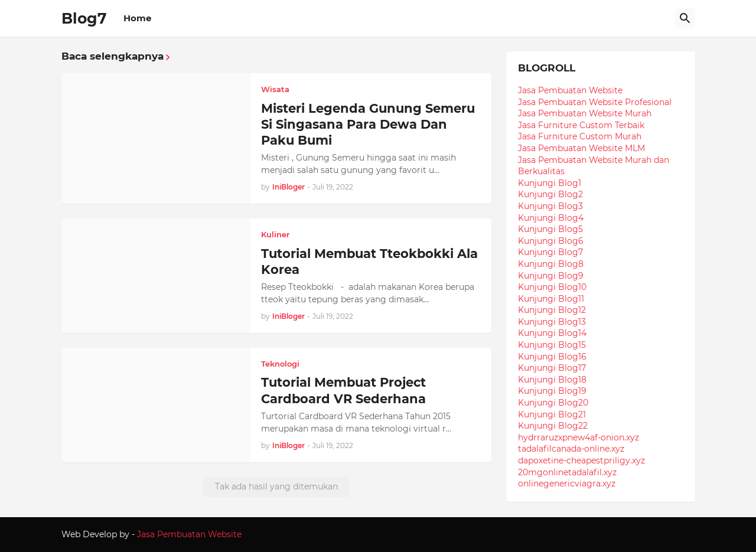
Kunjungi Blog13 (552, 322)
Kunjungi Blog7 (550, 252)
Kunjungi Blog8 (551, 264)
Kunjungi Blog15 (552, 345)
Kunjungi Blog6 (551, 241)
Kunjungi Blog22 (553, 426)
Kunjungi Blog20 (553, 403)
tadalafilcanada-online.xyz (571, 449)
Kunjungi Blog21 (552, 414)
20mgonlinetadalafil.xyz (567, 472)
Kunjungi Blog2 (550, 194)
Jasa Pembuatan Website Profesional (595, 102)
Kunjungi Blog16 (552, 357)
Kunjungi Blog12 (552, 310)
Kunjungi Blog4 (551, 218)
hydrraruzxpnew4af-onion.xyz (579, 437)
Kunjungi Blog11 (551, 299)
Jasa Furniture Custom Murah (580, 136)
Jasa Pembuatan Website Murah (585, 113)
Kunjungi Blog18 (552, 380)
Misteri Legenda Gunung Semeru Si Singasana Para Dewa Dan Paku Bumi (368, 125)
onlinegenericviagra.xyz (567, 484)
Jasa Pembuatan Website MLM (581, 148)
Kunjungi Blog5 (550, 229)
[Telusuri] (685, 18)
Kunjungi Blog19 (552, 391)
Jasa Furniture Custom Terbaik (581, 125)
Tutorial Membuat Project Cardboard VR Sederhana (343, 390)
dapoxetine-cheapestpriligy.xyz (581, 460)
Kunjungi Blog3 (550, 206)
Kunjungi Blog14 (552, 333)
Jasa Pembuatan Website (570, 90)
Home (137, 18)
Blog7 (84, 18)
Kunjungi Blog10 (552, 287)
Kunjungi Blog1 (550, 183)
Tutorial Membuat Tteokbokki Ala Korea (369, 262)
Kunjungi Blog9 (551, 276)
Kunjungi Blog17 (552, 368)
